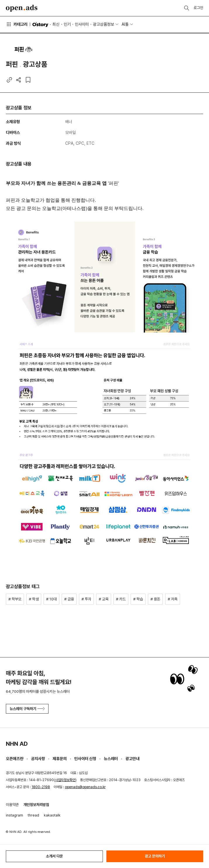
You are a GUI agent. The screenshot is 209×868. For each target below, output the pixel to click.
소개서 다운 (54, 856)
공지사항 (38, 759)
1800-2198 (41, 787)
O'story (40, 25)
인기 (67, 24)
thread (33, 815)
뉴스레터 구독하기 (27, 709)
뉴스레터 (111, 759)
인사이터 (82, 24)
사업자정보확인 (65, 780)
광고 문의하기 (155, 856)
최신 (56, 24)
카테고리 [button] (17, 24)
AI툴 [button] (125, 24)
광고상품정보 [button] (103, 24)
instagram (14, 815)
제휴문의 (60, 759)
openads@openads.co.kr (85, 787)
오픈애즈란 (15, 759)
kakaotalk (52, 815)
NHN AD (17, 744)
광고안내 (132, 759)
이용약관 (12, 805)
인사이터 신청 (85, 759)
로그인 (198, 8)
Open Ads (22, 8)
